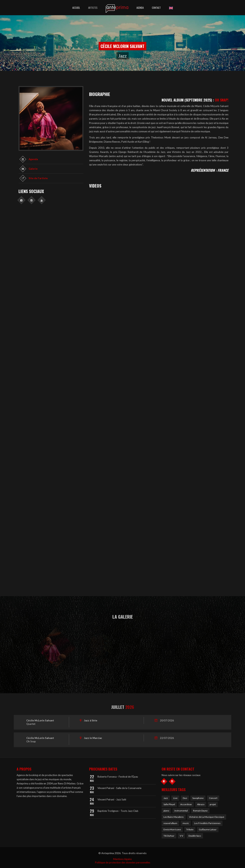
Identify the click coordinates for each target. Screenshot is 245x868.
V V (181, 836)
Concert (213, 798)
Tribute (190, 829)
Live (175, 798)
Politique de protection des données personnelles (123, 862)
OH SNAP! (222, 100)
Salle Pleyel (169, 804)
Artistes (93, 8)
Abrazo (201, 804)
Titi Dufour (169, 836)
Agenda (140, 8)
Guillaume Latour (208, 829)
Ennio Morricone (172, 829)
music (186, 823)
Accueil (76, 8)
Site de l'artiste (38, 178)
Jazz (166, 798)
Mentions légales (122, 859)
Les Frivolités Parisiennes (207, 823)
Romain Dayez (200, 811)
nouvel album (170, 823)
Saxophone (198, 798)
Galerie (33, 169)
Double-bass (195, 836)
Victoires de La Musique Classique (207, 817)
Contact (156, 8)
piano (166, 811)
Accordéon (186, 804)
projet (213, 804)
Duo (185, 798)
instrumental (181, 811)
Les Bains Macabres (174, 817)
